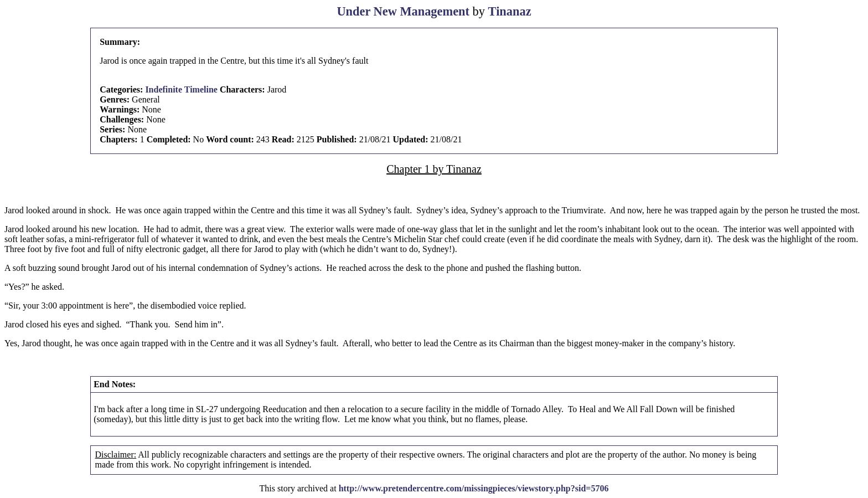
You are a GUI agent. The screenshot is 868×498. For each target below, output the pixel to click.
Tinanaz (510, 11)
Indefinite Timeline (181, 89)
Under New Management (403, 11)
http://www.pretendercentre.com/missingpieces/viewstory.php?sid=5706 (474, 488)
